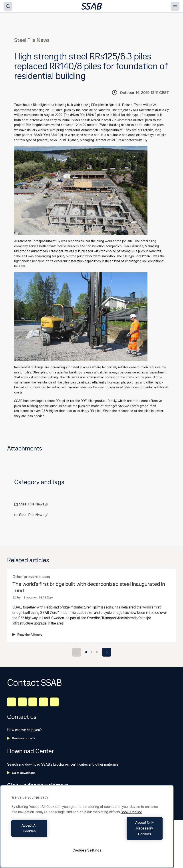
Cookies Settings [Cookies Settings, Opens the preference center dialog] (87, 850)
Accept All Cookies (48, 834)
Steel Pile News (34, 504)
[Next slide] (107, 652)
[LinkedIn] (12, 702)
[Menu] (175, 6)
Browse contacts (21, 738)
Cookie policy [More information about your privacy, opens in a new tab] (131, 824)
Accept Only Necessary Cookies (126, 834)
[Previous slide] (76, 652)
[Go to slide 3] (97, 652)
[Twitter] (44, 702)
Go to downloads (21, 773)
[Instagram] (33, 702)
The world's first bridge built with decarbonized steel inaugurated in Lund (89, 587)
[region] (87, 832)
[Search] (8, 6)
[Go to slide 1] (86, 652)
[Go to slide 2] (91, 652)
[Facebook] (22, 702)
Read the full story (27, 635)
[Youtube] (54, 702)
